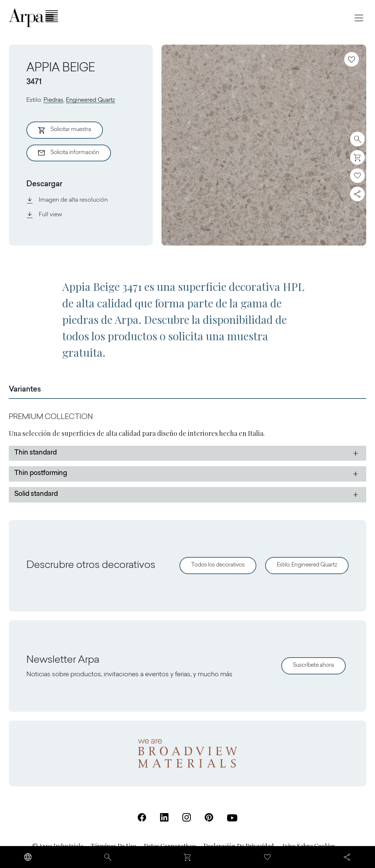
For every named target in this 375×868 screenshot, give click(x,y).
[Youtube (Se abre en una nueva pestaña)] (232, 818)
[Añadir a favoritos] (352, 59)
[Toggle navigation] (359, 18)
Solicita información (69, 153)
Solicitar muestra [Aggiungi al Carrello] (65, 130)
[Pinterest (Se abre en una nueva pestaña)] (209, 817)
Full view (44, 215)
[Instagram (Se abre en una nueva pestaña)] (187, 817)
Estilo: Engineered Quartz (307, 565)
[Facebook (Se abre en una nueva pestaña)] (142, 817)
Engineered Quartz (90, 100)
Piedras (53, 100)
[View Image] (264, 145)
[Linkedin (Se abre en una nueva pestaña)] (164, 817)
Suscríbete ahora (313, 665)
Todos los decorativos (218, 565)
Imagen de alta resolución (67, 200)
